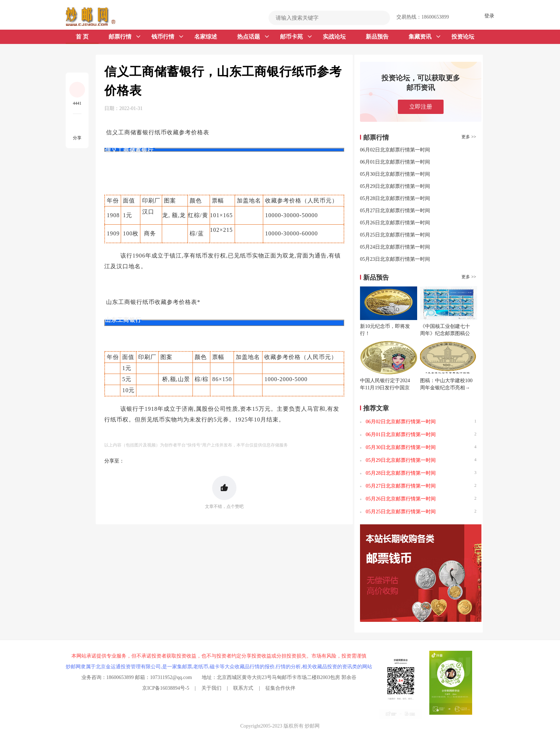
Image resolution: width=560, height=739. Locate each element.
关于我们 (211, 688)
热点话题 (253, 37)
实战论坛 (334, 37)
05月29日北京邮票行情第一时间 (395, 186)
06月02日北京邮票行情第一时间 (395, 150)
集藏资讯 (424, 37)
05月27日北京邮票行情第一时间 (395, 211)
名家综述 (206, 37)
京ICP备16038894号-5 (166, 688)
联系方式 (243, 688)
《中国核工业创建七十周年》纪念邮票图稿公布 (445, 333)
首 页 (82, 37)
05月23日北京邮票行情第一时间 (395, 259)
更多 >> (469, 137)
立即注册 (421, 107)
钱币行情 (167, 37)
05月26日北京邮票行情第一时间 (395, 223)
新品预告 (377, 37)
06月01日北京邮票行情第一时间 (395, 162)
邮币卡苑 (296, 37)
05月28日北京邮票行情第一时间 (395, 198)
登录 (489, 16)
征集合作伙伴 (280, 688)
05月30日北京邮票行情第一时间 (395, 174)
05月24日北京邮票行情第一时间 (395, 247)
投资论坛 (463, 37)
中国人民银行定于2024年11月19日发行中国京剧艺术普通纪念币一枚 (385, 388)
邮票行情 (124, 37)
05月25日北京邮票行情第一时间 (395, 235)
